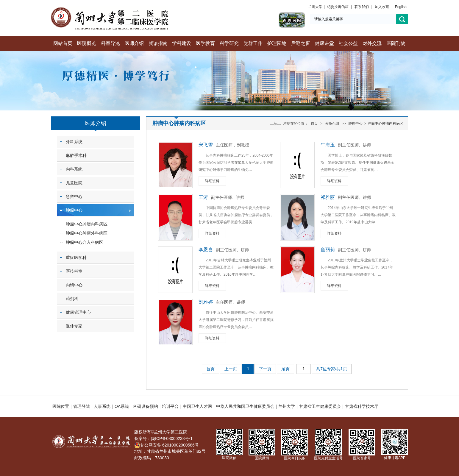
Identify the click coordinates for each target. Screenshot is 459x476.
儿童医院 (74, 183)
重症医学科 (76, 257)
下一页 (265, 369)
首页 (314, 124)
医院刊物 (396, 43)
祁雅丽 (328, 197)
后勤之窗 (301, 43)
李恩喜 (206, 250)
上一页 (231, 369)
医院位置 (61, 406)
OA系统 (122, 406)
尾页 (285, 369)
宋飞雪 (206, 145)
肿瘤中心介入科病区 (85, 242)
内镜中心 (74, 285)
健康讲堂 (324, 43)
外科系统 (74, 142)
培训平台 (170, 406)
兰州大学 (315, 7)
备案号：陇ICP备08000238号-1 (163, 438)
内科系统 (74, 169)
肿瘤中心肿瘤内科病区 (87, 224)
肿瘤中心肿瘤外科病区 (87, 233)
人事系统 (102, 406)
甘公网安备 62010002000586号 (167, 445)
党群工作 (253, 43)
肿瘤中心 (74, 210)
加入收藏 (382, 7)
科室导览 (110, 43)
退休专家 (74, 326)
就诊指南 (158, 43)
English (401, 7)
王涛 (203, 197)
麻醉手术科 (76, 155)
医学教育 (205, 43)
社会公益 (348, 43)
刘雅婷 (206, 302)
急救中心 (74, 196)
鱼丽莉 (328, 250)
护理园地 (277, 43)
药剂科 (72, 299)
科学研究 (229, 43)
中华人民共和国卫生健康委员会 (245, 406)
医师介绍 (134, 43)
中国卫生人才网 (197, 406)
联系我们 (362, 7)
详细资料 (212, 181)
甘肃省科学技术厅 (362, 406)
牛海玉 (328, 145)
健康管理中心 (78, 312)
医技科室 (74, 271)
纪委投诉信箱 (338, 7)
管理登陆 (82, 406)
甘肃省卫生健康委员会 (320, 406)
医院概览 (87, 43)
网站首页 (63, 43)
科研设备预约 (146, 406)
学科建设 (182, 43)
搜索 (402, 19)
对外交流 (372, 43)
